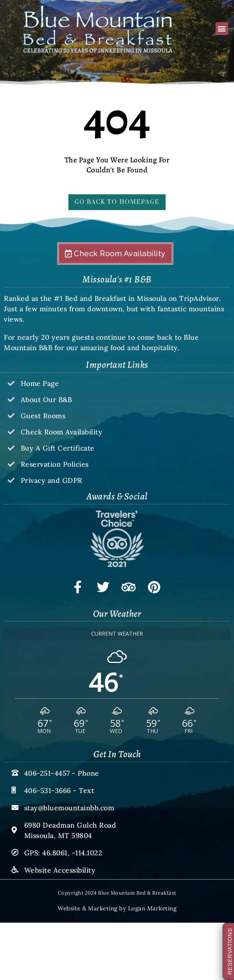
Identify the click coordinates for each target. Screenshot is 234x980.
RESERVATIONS (231, 951)
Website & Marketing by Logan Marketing (117, 908)
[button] (222, 29)
